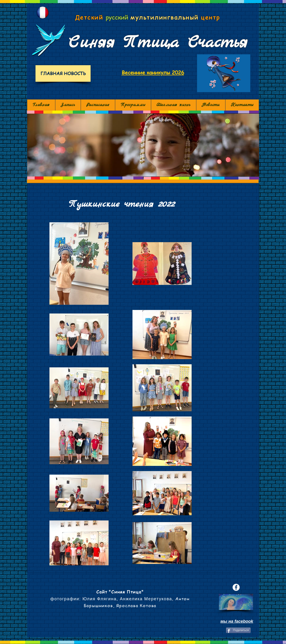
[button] (143, 145)
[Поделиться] (238, 630)
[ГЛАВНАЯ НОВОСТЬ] (63, 73)
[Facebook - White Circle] (236, 587)
